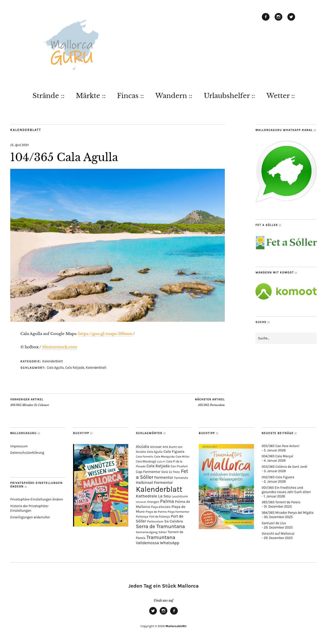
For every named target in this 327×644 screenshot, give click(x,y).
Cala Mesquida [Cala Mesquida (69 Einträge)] (164, 457)
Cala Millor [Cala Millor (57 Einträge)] (183, 457)
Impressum (19, 446)
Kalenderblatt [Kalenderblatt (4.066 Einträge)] (159, 489)
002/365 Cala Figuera (278, 477)
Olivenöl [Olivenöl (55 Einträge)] (141, 502)
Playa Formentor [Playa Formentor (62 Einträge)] (178, 512)
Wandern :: (174, 96)
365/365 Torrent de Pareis (281, 502)
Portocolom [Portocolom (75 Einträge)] (155, 521)
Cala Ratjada (75, 368)
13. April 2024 (19, 145)
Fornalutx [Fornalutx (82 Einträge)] (181, 478)
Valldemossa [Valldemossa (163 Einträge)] (147, 543)
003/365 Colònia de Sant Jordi (284, 467)
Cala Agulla (55, 368)
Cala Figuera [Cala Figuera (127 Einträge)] (174, 452)
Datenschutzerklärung (27, 453)
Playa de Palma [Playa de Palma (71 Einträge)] (156, 512)
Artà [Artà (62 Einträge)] (165, 447)
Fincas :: (130, 96)
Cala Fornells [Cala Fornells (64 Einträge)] (144, 457)
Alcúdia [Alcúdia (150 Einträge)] (143, 447)
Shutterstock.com (60, 347)
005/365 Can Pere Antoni (280, 446)
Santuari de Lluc (274, 523)
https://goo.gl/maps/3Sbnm (105, 334)
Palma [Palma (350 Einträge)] (167, 501)
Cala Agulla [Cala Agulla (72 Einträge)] (155, 452)
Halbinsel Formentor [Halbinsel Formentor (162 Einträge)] (154, 483)
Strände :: (48, 96)
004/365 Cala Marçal (277, 456)
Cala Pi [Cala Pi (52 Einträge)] (161, 462)
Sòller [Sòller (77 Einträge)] (163, 532)
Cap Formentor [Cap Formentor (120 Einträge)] (148, 472)
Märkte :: (91, 96)
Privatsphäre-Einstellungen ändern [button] (37, 499)
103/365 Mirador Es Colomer (30, 402)
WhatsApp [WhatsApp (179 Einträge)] (170, 543)
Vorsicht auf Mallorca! (278, 534)
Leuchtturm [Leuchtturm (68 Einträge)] (180, 496)
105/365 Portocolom (210, 402)
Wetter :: (281, 96)
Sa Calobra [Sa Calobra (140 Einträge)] (174, 521)
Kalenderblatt (26, 130)
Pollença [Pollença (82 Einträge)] (142, 516)
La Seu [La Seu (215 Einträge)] (165, 496)
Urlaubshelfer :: (229, 96)
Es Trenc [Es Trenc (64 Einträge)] (174, 472)
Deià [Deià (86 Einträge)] (165, 472)
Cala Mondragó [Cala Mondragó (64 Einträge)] (146, 461)
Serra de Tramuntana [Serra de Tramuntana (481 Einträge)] (160, 526)
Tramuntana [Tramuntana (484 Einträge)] (161, 537)
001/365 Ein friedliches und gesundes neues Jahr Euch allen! (286, 490)
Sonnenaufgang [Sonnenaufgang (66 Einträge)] (147, 532)
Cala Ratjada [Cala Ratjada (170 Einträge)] (158, 466)
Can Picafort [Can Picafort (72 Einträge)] (179, 466)
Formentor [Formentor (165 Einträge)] (164, 478)
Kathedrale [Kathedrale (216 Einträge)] (147, 496)
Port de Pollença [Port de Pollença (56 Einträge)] (159, 517)
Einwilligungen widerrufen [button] (30, 517)
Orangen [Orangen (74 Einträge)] (153, 502)
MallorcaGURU (176, 626)
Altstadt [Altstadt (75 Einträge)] (156, 447)
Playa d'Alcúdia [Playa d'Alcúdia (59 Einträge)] (161, 507)
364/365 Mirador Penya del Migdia (288, 513)
